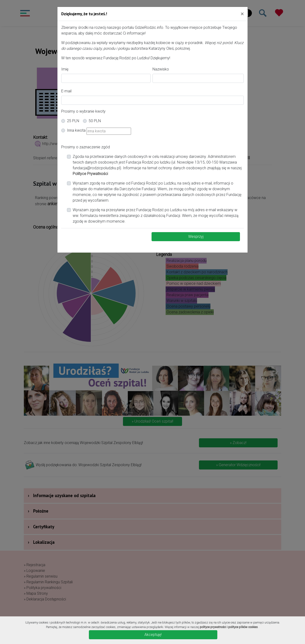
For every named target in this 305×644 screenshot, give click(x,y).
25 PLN (73, 121)
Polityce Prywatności (90, 174)
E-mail (66, 91)
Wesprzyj (196, 237)
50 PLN (95, 121)
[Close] (242, 14)
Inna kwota (76, 130)
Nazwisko (161, 69)
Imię (65, 69)
